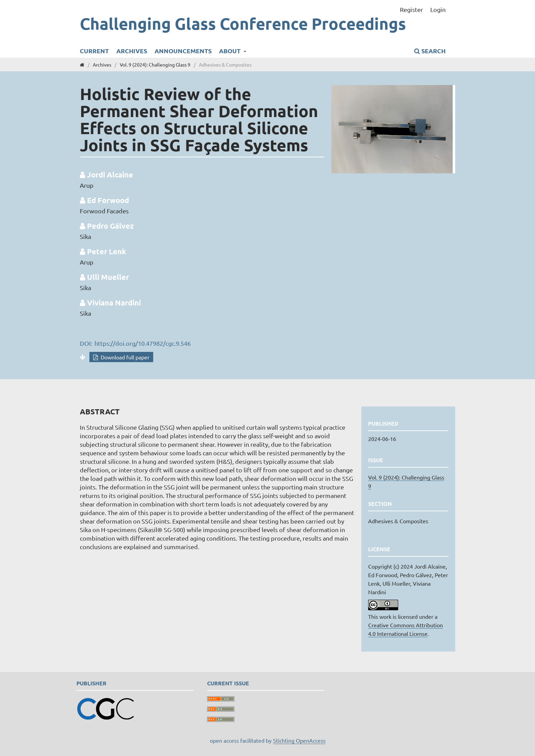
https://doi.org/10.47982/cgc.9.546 (143, 343)
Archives (132, 51)
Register (411, 9)
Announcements (183, 51)
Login (438, 9)
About (230, 51)
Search (430, 51)
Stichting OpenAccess (299, 740)
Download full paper (124, 357)
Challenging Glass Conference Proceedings (243, 23)
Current (94, 51)
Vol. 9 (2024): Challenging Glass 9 (155, 65)
